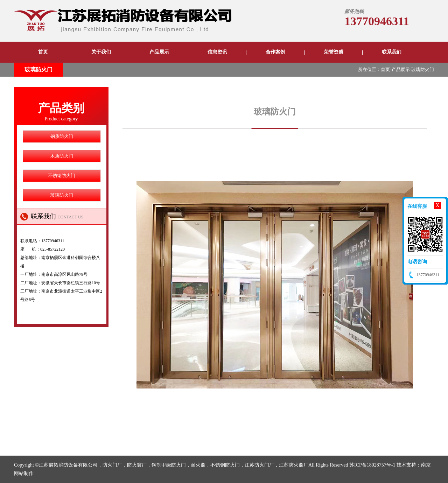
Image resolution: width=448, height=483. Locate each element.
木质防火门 (62, 156)
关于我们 (101, 52)
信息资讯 (217, 52)
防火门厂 (112, 465)
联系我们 (392, 52)
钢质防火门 (62, 136)
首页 (43, 52)
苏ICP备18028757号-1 (372, 465)
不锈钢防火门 (62, 176)
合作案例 (275, 52)
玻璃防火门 (38, 69)
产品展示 (159, 52)
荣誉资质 (334, 52)
